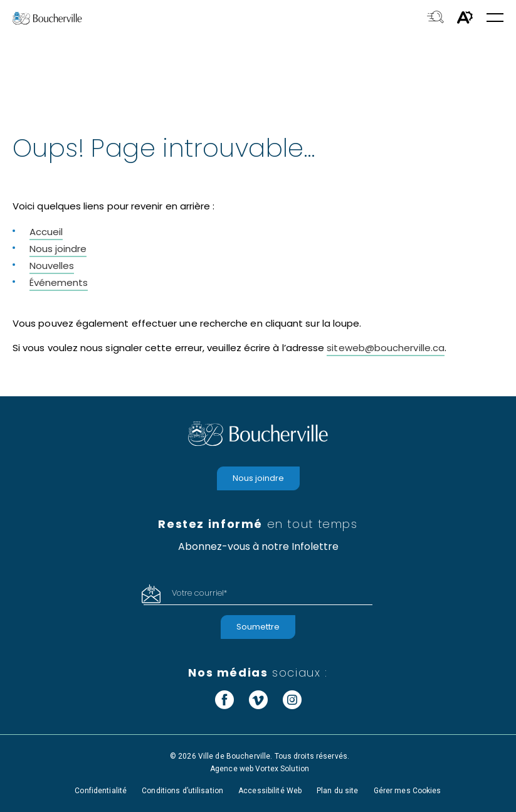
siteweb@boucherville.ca (386, 348)
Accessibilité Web (270, 791)
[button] (495, 18)
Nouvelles (52, 266)
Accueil (46, 232)
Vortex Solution (282, 769)
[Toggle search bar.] (435, 18)
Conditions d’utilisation (182, 791)
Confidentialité (101, 791)
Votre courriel (199, 593)
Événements (59, 282)
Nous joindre (58, 249)
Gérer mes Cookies (408, 791)
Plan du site (337, 791)
